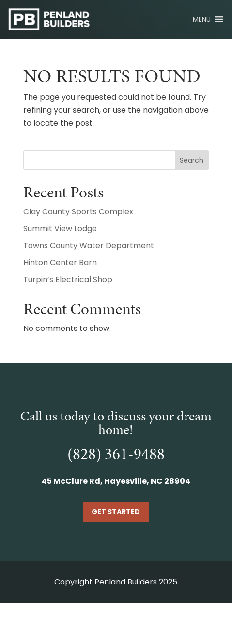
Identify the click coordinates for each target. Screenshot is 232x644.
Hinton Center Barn (60, 262)
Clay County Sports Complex (78, 212)
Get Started (116, 512)
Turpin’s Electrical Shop (68, 279)
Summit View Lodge (60, 229)
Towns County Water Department (89, 246)
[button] (202, 19)
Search (192, 160)
